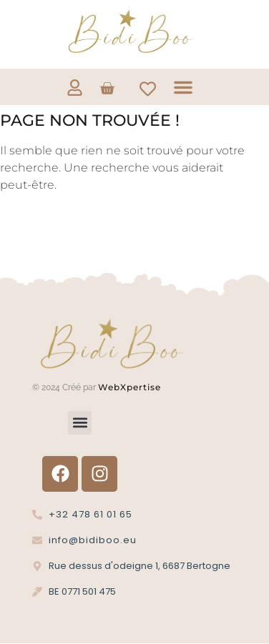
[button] (183, 87)
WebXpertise (131, 387)
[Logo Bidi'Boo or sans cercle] (129, 32)
